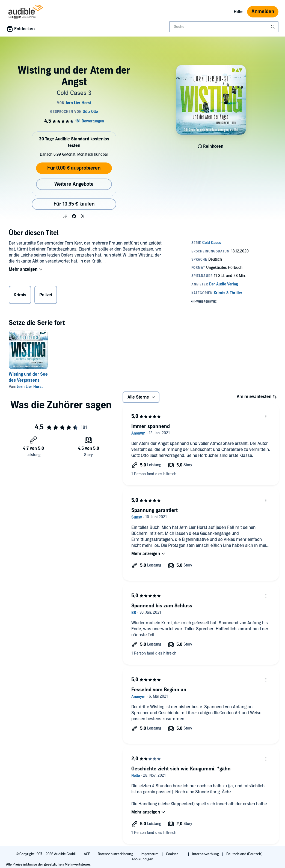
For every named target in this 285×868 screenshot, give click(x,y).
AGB (87, 854)
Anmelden (263, 12)
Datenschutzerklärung (116, 854)
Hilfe (238, 12)
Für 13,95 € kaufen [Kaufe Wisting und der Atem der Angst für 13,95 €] (74, 204)
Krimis (20, 295)
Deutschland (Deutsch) (245, 854)
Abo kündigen (142, 859)
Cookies (173, 854)
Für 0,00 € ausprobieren (74, 168)
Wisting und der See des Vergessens (28, 377)
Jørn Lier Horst (30, 387)
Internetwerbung (206, 854)
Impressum (150, 854)
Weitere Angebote (74, 184)
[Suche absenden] (274, 27)
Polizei (46, 295)
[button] (65, 216)
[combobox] (224, 27)
